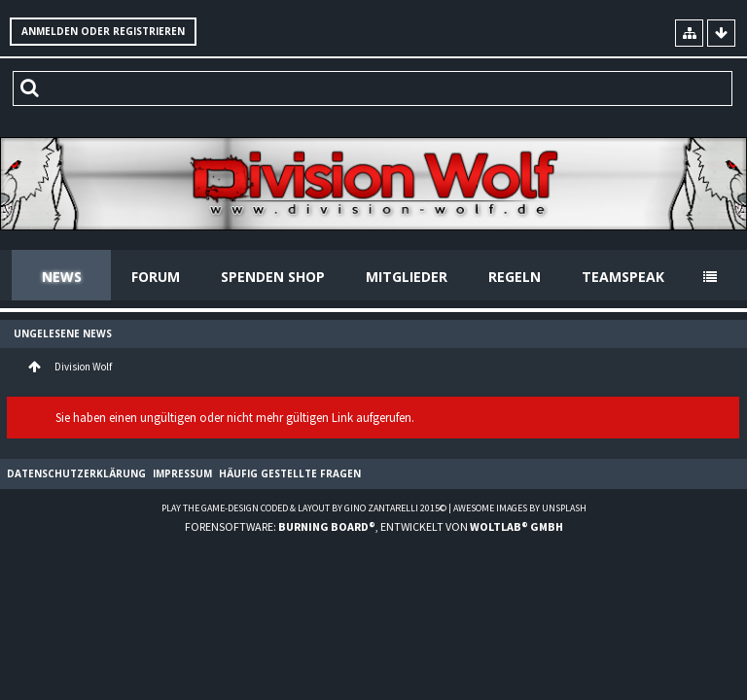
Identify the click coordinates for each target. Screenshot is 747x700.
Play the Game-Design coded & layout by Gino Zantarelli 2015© (304, 508)
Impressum (182, 473)
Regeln (515, 277)
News (62, 277)
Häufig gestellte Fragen (290, 473)
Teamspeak (623, 277)
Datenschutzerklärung (76, 473)
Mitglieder (407, 277)
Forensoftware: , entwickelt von (374, 526)
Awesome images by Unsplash (520, 508)
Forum (156, 277)
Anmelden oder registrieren (103, 31)
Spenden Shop (273, 277)
